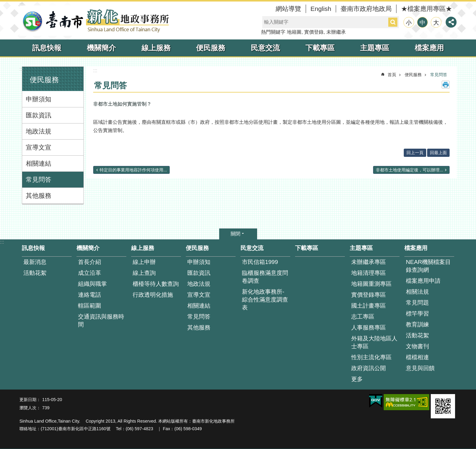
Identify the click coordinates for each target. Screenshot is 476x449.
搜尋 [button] (393, 22)
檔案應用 (429, 48)
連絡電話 (90, 295)
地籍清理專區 (369, 273)
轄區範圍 (90, 306)
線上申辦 (144, 262)
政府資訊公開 (369, 368)
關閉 (236, 234)
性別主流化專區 (371, 357)
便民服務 (211, 48)
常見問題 (417, 303)
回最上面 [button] (438, 153)
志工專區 (363, 317)
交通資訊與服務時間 (101, 321)
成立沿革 (90, 273)
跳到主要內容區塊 (3, 3)
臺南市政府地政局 (366, 9)
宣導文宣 (39, 147)
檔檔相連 (417, 357)
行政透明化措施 (153, 295)
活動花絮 (35, 273)
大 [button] (436, 23)
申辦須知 (39, 99)
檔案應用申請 (423, 281)
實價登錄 (314, 32)
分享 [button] (451, 22)
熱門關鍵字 (273, 32)
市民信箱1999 (260, 262)
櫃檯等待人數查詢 (156, 284)
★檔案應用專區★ (427, 9)
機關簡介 (101, 48)
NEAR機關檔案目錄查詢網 (428, 266)
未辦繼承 (336, 32)
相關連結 (39, 163)
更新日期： (30, 400)
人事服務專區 (369, 327)
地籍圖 (294, 32)
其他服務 (39, 196)
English (321, 9)
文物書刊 (417, 346)
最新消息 (35, 262)
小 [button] (409, 23)
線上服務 (156, 48)
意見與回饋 (420, 368)
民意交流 (265, 48)
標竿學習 (417, 314)
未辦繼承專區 (369, 262)
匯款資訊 (39, 115)
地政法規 (39, 131)
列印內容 (446, 85)
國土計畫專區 (369, 306)
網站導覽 (288, 9)
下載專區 (320, 48)
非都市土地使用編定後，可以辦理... (410, 170)
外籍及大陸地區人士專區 (374, 342)
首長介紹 (90, 262)
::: (21, 4)
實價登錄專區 (369, 295)
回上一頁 (415, 153)
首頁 (392, 75)
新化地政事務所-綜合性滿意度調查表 (265, 300)
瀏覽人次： (30, 408)
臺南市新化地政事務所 (95, 21)
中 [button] (422, 23)
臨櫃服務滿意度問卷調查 (265, 277)
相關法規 (417, 292)
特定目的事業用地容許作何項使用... (133, 170)
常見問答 (39, 179)
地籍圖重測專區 (371, 284)
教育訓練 (417, 324)
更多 (357, 379)
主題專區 (375, 48)
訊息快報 (47, 48)
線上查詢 (144, 273)
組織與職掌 (92, 284)
